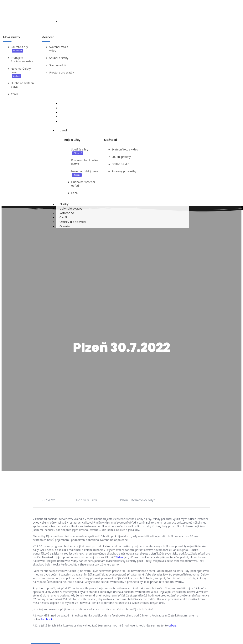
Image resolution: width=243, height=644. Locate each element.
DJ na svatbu (27, 124)
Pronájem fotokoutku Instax (22, 59)
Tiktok (119, 557)
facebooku (48, 619)
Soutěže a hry (19, 47)
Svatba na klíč (58, 65)
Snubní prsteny (59, 58)
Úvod (67, 130)
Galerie (65, 226)
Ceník (14, 94)
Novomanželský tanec (85, 171)
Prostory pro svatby (62, 72)
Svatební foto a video (125, 149)
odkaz (172, 625)
